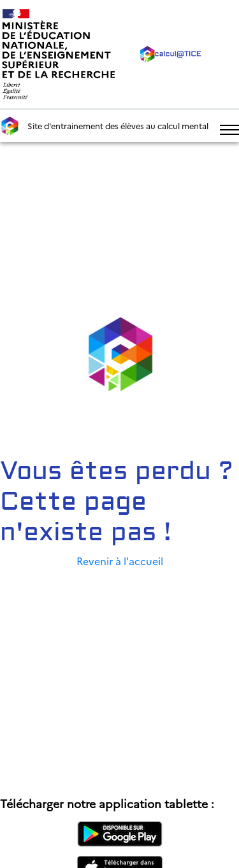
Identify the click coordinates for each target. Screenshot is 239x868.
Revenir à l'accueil (120, 561)
